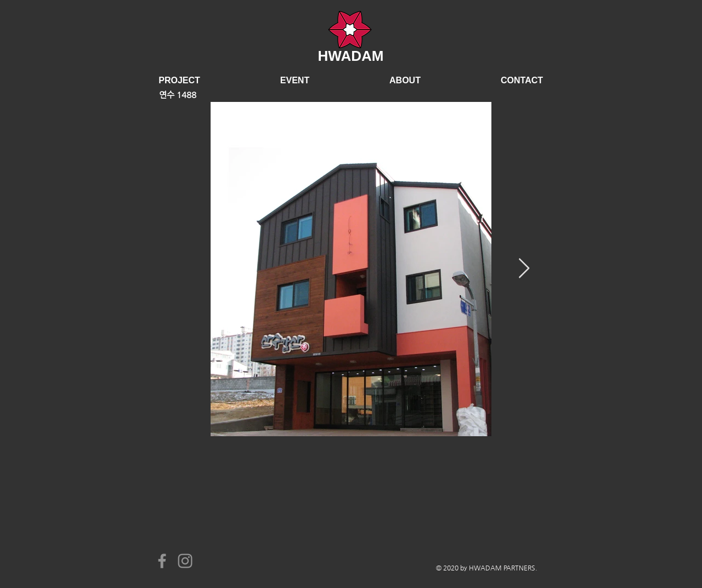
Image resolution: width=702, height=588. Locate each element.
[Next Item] (524, 269)
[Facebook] (162, 561)
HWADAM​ (351, 56)
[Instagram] (185, 561)
